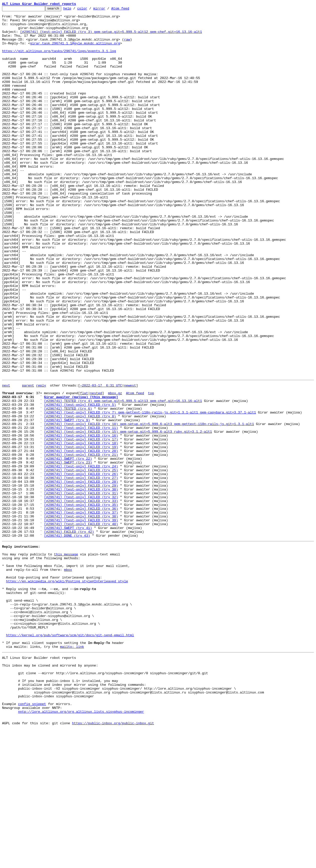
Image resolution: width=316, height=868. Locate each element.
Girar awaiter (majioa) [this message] (81, 474)
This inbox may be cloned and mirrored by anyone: (50, 793)
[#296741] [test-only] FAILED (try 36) (81, 608)
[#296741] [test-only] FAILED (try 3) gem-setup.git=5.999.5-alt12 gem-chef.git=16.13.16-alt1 (111, 37)
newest (130, 460)
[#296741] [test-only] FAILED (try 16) (81, 520)
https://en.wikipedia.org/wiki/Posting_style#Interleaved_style (67, 693)
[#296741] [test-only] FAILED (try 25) (81, 562)
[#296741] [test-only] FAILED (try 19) (81, 534)
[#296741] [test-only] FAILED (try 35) (81, 603)
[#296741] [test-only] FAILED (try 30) (81, 585)
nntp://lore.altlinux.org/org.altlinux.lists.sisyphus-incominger (81, 848)
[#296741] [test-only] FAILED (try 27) (81, 571)
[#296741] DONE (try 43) (67, 640)
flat (84, 469)
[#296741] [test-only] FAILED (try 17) (81, 525)
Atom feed (128, 10)
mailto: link (72, 772)
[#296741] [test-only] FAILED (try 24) (81, 557)
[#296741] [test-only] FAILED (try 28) (81, 575)
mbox (68, 680)
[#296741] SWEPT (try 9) (67, 501)
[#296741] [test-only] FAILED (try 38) (81, 617)
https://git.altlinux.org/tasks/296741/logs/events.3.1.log (59, 60)
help (75, 10)
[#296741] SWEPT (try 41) (68, 631)
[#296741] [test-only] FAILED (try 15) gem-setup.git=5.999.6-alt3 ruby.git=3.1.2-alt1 (128, 515)
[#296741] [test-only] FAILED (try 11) (81, 511)
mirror (107, 10)
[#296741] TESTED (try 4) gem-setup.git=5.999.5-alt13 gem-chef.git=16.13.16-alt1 (123, 478)
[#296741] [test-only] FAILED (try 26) (81, 566)
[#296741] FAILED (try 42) (69, 635)
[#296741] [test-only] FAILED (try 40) (81, 626)
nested (96, 469)
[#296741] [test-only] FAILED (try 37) (81, 612)
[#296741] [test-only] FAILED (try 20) (81, 538)
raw (127, 46)
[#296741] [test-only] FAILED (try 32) (81, 594)
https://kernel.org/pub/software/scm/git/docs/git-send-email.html (70, 758)
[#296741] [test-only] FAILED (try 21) (81, 543)
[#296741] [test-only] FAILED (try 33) (81, 599)
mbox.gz (115, 469)
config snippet (32, 839)
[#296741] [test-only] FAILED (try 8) (80, 497)
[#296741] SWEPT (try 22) (68, 548)
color (90, 10)
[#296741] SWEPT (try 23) (68, 552)
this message (66, 661)
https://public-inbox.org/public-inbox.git (113, 862)
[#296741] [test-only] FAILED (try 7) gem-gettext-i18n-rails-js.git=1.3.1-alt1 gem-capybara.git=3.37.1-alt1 (150, 492)
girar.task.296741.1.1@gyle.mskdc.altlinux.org (75, 51)
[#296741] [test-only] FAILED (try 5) (80, 483)
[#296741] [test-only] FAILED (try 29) (81, 580)
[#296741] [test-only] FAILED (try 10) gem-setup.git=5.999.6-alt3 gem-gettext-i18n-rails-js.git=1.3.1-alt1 (149, 506)
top (151, 469)
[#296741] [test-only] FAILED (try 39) (81, 622)
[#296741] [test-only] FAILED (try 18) (81, 529)
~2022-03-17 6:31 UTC (101, 460)
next (6, 460)
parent (28, 460)
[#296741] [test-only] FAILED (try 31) (81, 589)
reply (41, 460)
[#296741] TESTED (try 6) (68, 488)
